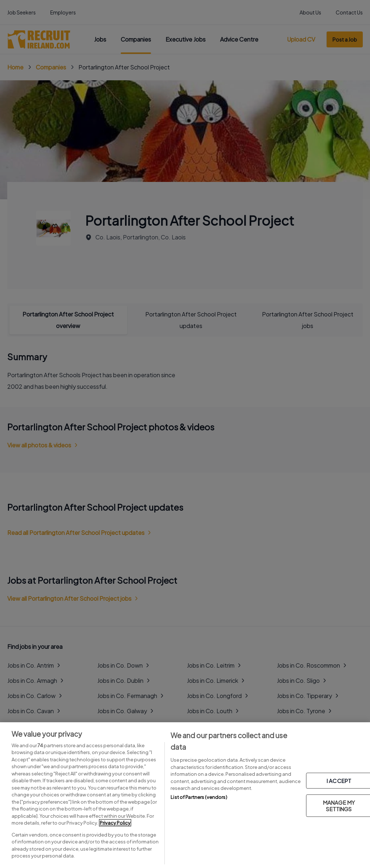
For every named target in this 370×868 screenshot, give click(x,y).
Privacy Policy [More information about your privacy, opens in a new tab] (115, 823)
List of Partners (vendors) (199, 797)
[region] (185, 795)
